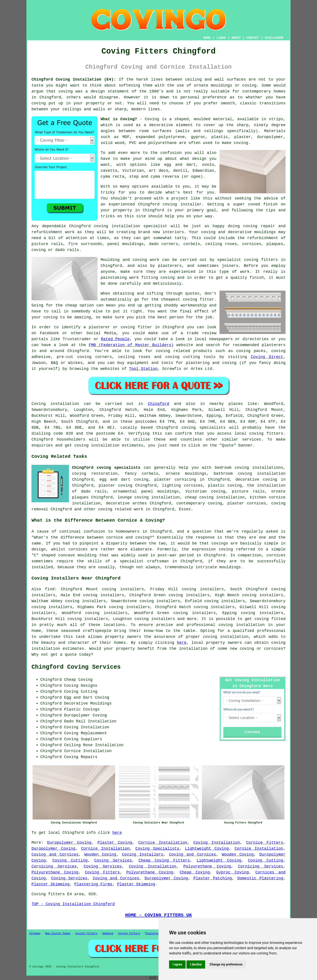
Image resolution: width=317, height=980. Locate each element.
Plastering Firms (93, 884)
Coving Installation (217, 843)
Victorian (133, 171)
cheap (71, 305)
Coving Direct (267, 357)
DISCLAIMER (274, 38)
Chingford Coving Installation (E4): (74, 79)
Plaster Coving (115, 843)
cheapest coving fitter (188, 299)
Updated (108, 934)
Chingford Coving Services (76, 667)
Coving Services (113, 860)
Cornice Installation (163, 843)
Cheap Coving (195, 872)
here (182, 643)
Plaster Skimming (51, 884)
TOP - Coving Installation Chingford (73, 904)
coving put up (47, 103)
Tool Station (143, 369)
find (50, 589)
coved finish (263, 204)
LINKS (221, 38)
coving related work (121, 509)
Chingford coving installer (170, 204)
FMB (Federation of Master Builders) (131, 345)
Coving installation (55, 404)
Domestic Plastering (260, 878)
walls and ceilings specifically (217, 131)
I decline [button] (196, 964)
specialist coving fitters (248, 260)
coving (65, 91)
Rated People (115, 339)
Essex (185, 509)
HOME (207, 38)
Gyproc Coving (232, 872)
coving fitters (266, 434)
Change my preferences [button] (226, 964)
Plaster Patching (213, 878)
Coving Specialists (157, 849)
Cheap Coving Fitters (164, 860)
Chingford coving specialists (106, 468)
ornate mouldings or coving (225, 85)
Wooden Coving (100, 855)
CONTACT (253, 38)
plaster (243, 137)
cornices (252, 244)
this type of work (228, 272)
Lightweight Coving (207, 849)
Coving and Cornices (55, 855)
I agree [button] (177, 964)
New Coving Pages (58, 934)
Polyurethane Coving (207, 866)
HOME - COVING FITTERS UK (158, 915)
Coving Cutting (70, 860)
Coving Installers (143, 855)
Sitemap (35, 934)
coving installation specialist (131, 226)
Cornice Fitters (265, 843)
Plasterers (153, 934)
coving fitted (270, 619)
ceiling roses (221, 244)
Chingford (158, 404)
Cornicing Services (54, 866)
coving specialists (203, 428)
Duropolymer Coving (69, 843)
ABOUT (236, 38)
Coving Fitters (102, 872)
